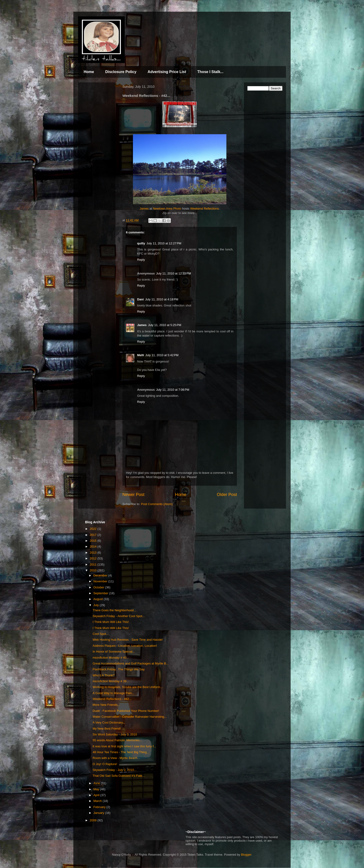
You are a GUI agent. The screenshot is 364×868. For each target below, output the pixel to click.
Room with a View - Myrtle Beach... (116, 758)
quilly (141, 243)
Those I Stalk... (210, 72)
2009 (94, 820)
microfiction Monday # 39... (111, 681)
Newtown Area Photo (167, 209)
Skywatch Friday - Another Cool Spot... (119, 616)
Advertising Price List (167, 72)
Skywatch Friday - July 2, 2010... (114, 770)
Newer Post (133, 495)
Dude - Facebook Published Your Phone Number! (126, 711)
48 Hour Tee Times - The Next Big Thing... (121, 752)
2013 (94, 553)
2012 (94, 558)
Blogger (246, 855)
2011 (94, 564)
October (99, 587)
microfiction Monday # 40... (111, 658)
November (101, 581)
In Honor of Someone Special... (114, 652)
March (98, 801)
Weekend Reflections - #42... (112, 699)
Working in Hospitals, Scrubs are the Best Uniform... (128, 687)
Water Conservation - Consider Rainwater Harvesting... (130, 717)
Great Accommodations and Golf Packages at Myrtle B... (130, 663)
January (99, 813)
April (97, 795)
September (101, 593)
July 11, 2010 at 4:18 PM (162, 299)
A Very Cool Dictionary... (109, 722)
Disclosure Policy (121, 72)
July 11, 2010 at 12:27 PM (164, 243)
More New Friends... (106, 705)
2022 (94, 529)
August (99, 599)
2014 (94, 546)
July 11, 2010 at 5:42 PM (162, 355)
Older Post (227, 495)
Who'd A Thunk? (103, 675)
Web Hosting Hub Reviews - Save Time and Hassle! (128, 640)
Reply (141, 260)
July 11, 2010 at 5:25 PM (164, 325)
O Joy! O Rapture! (105, 764)
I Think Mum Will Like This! (111, 622)
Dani (140, 299)
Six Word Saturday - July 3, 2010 (115, 734)
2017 (94, 535)
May (97, 789)
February (100, 807)
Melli (141, 355)
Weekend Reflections (205, 209)
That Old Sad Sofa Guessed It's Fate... (119, 776)
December (101, 575)
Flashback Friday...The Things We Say (119, 669)
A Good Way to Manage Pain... (113, 693)
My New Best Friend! (107, 729)
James (144, 209)
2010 (94, 570)
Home (89, 72)
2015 (94, 541)
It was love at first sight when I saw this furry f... (124, 746)
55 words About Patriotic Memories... (117, 740)
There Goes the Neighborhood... (114, 610)
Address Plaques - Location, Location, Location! (125, 646)
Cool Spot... (100, 634)
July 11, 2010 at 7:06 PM (173, 390)
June (97, 783)
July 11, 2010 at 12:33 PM (173, 273)
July (97, 605)
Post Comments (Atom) (157, 504)
